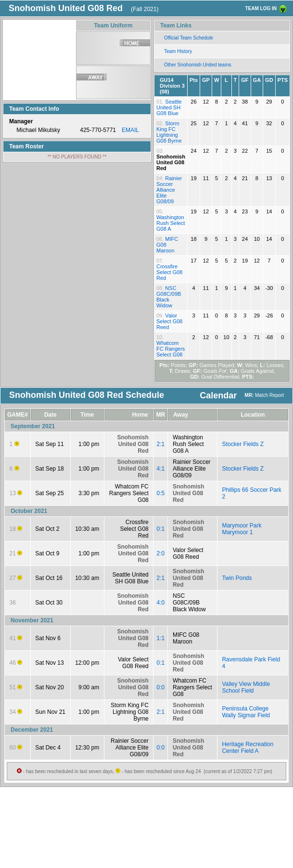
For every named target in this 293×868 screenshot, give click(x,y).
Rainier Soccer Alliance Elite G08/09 (169, 190)
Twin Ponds (237, 578)
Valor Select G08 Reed (169, 321)
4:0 (161, 603)
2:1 (161, 444)
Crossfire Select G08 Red (169, 272)
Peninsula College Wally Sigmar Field (246, 712)
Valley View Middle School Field (246, 687)
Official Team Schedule (189, 38)
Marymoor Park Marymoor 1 (242, 529)
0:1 (161, 529)
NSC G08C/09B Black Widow (169, 297)
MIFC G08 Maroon (186, 638)
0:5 (161, 493)
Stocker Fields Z (243, 444)
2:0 (161, 553)
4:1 (161, 469)
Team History (178, 51)
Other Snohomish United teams (198, 65)
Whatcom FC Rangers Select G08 (171, 349)
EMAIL (130, 130)
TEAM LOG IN (261, 8)
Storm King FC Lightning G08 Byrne (169, 132)
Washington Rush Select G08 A (171, 223)
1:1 (161, 638)
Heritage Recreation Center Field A (248, 748)
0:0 (161, 687)
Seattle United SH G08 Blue (169, 107)
